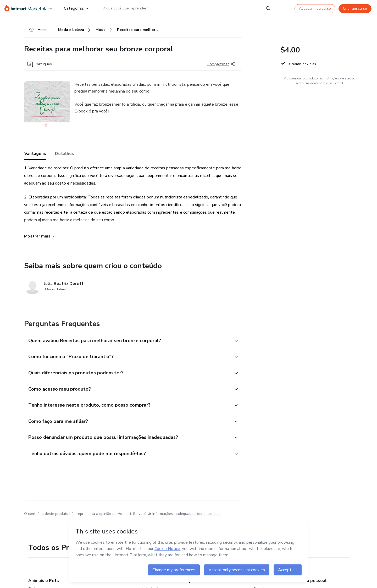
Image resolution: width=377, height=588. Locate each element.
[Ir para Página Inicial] (30, 8)
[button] (127, 342)
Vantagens (35, 154)
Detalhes (65, 154)
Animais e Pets (44, 584)
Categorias (76, 8)
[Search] (268, 8)
